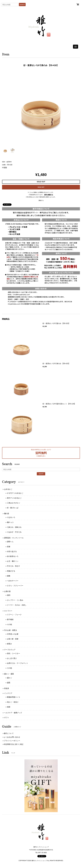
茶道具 (7, 688)
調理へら (10, 542)
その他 (9, 624)
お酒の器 (7, 591)
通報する (41, 200)
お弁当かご (8, 489)
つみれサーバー (13, 581)
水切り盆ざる (12, 551)
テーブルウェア (10, 650)
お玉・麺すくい (13, 561)
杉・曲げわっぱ (13, 508)
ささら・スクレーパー (15, 586)
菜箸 (9, 547)
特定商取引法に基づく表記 (14, 744)
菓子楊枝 (10, 619)
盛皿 (9, 683)
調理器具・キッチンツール (14, 538)
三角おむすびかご (13, 503)
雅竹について (9, 733)
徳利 (9, 595)
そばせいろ (11, 517)
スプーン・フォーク (14, 615)
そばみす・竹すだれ (14, 532)
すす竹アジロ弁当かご (15, 493)
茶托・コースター (13, 653)
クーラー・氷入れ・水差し (17, 605)
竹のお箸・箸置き (11, 630)
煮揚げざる (11, 571)
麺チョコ (10, 522)
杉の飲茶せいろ (13, 556)
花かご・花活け (13, 702)
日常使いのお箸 (13, 634)
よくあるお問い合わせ (12, 737)
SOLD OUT (41, 187)
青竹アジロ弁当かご (14, 498)
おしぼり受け (12, 658)
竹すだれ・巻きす (13, 566)
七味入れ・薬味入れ (14, 527)
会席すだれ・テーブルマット (18, 663)
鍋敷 (9, 576)
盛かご (9, 678)
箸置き (9, 644)
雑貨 (9, 707)
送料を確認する (49, 195)
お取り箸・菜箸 (13, 639)
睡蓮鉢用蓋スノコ (13, 697)
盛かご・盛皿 (9, 674)
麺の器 (7, 514)
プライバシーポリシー (12, 741)
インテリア (8, 693)
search (22, 5)
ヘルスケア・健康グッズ (13, 713)
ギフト (7, 718)
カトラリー (8, 611)
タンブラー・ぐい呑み (15, 600)
